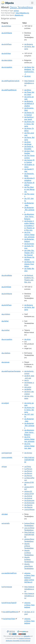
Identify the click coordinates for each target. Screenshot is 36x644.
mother (6, 330)
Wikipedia (27, 636)
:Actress (28, 453)
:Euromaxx (29, 244)
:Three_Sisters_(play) (29, 93)
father (5, 321)
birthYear (6, 53)
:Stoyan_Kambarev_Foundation (29, 264)
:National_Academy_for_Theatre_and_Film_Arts (29, 279)
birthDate (6, 26)
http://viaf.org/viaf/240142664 (29, 460)
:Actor (27, 76)
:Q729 (29, 494)
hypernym (7, 453)
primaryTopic (9, 619)
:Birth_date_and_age (29, 377)
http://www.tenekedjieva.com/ (29, 83)
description (7, 60)
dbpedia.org (19, 15)
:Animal (28, 496)
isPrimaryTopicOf (9, 603)
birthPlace (6, 44)
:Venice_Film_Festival (29, 114)
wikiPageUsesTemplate (11, 371)
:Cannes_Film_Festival (29, 161)
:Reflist (28, 389)
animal (16, 11)
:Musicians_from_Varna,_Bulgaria (29, 217)
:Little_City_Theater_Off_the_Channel (29, 253)
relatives (6, 353)
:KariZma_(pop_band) (29, 118)
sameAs (7, 457)
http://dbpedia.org (22, 13)
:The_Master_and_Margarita (29, 189)
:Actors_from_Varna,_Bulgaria (29, 124)
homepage (7, 587)
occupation (7, 67)
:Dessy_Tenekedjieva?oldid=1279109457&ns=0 (29, 578)
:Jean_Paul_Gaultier (29, 152)
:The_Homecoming (29, 157)
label (5, 514)
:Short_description (29, 393)
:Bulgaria (29, 44)
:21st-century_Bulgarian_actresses (29, 235)
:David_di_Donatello (29, 148)
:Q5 (28, 491)
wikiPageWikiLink (9, 90)
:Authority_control (29, 372)
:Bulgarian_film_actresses (29, 210)
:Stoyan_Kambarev (29, 258)
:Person (28, 469)
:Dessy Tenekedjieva (29, 524)
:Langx (28, 387)
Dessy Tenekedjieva (21, 7)
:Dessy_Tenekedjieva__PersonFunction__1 (29, 71)
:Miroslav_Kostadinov (29, 179)
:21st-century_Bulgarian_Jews (29, 446)
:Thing (28, 467)
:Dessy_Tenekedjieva (29, 605)
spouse (5, 362)
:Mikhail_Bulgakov (29, 105)
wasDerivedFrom (9, 573)
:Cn (27, 380)
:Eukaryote (29, 500)
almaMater (7, 275)
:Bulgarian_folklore (29, 240)
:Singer (28, 144)
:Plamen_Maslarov (29, 184)
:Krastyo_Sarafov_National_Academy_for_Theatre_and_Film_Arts (29, 226)
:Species (28, 505)
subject (5, 403)
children (6, 314)
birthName (7, 33)
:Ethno (28, 90)
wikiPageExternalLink (10, 81)
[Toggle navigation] (32, 3)
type (4, 467)
